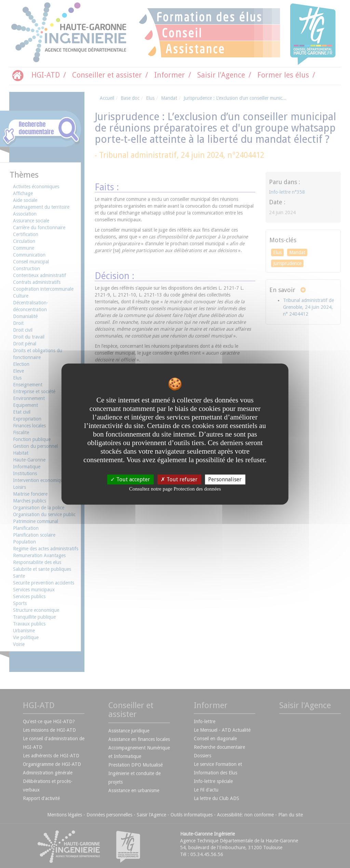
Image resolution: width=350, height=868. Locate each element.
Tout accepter (130, 479)
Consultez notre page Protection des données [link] (175, 489)
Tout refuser (179, 479)
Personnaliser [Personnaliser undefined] (225, 479)
